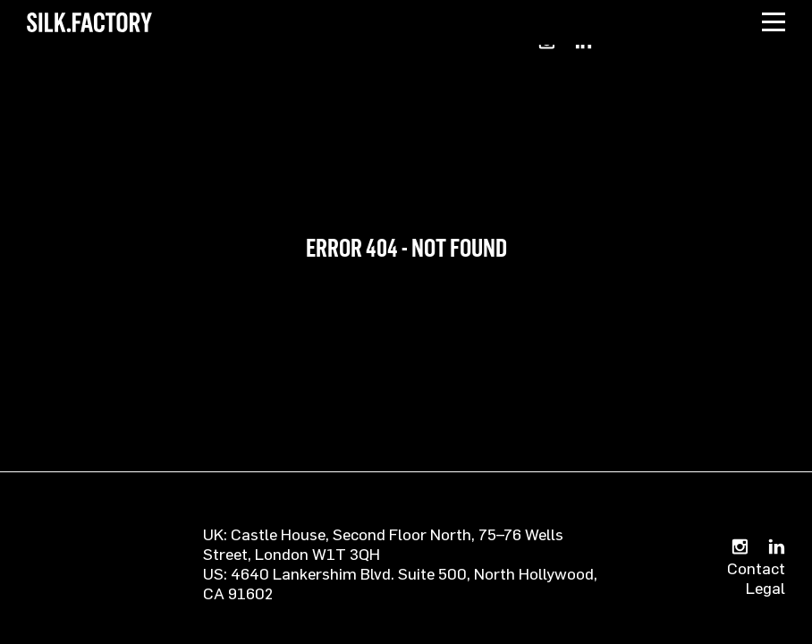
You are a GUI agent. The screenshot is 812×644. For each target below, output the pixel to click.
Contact (756, 568)
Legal (765, 588)
